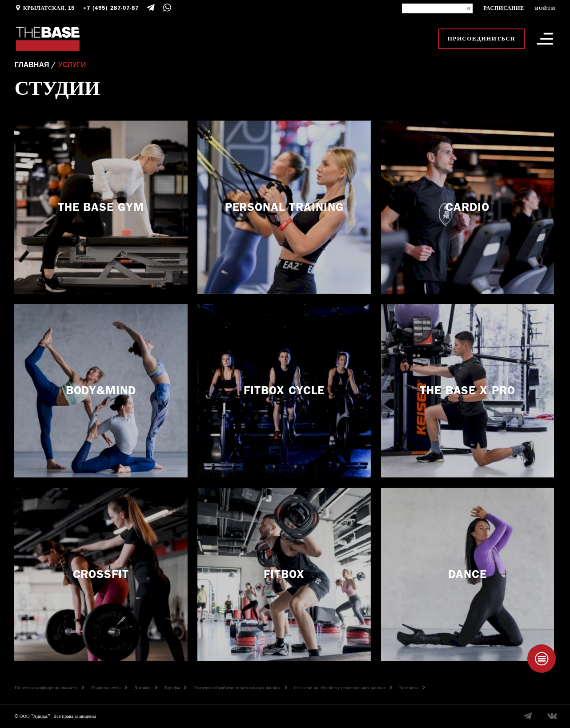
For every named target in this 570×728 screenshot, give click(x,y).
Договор (146, 688)
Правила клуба (109, 688)
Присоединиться (482, 38)
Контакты (412, 688)
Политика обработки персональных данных (240, 688)
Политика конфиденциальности (50, 688)
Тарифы (175, 688)
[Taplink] (542, 659)
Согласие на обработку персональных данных (343, 688)
